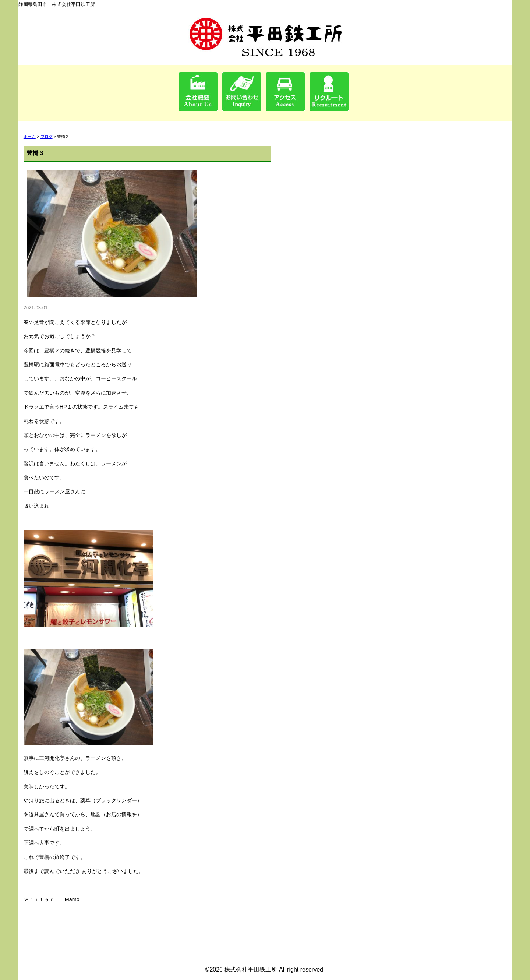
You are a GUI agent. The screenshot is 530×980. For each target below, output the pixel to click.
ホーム (30, 137)
